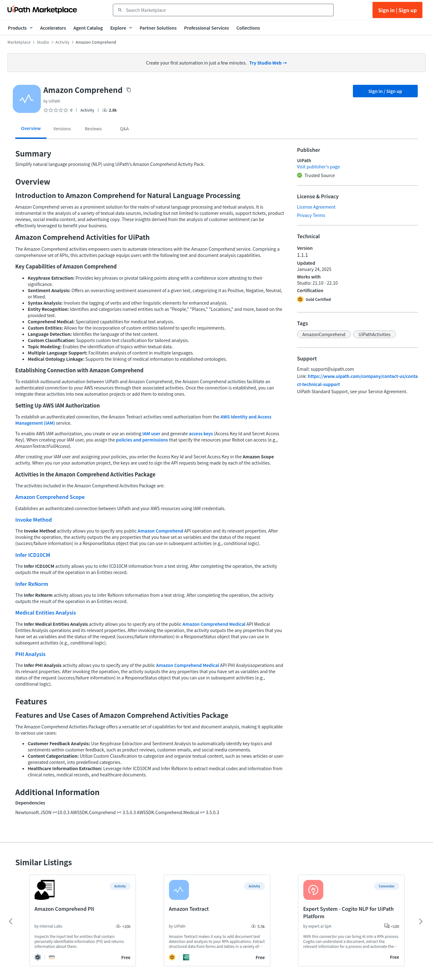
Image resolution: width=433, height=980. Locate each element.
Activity (63, 42)
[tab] (31, 130)
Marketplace (19, 42)
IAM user (152, 433)
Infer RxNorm (32, 584)
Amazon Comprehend (161, 531)
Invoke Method (34, 519)
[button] (324, 334)
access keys (201, 433)
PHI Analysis (30, 654)
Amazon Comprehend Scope (50, 497)
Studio (43, 42)
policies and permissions (142, 440)
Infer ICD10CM (33, 555)
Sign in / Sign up (385, 91)
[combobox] (228, 10)
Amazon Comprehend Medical (214, 624)
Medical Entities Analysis (46, 612)
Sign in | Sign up (397, 10)
